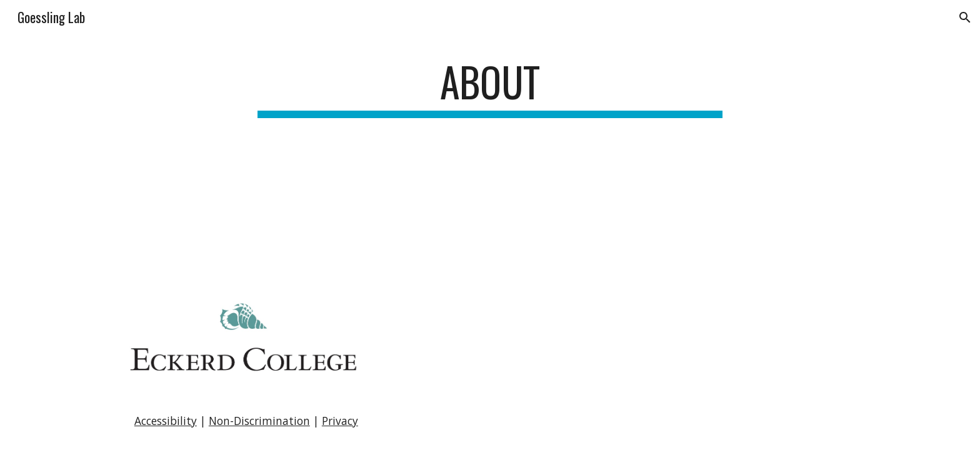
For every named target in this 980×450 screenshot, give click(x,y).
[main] (490, 88)
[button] (965, 17)
